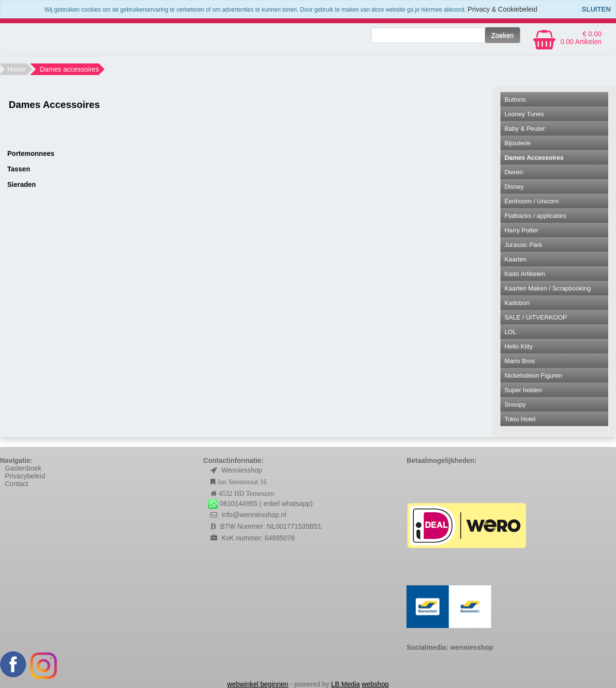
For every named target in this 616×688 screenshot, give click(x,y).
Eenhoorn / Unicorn (531, 201)
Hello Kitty (518, 346)
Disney (514, 187)
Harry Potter (521, 230)
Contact (16, 484)
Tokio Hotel (520, 419)
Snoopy (515, 405)
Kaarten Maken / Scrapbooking (548, 288)
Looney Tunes (524, 114)
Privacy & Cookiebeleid (502, 9)
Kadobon (517, 303)
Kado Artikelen (525, 274)
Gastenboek (23, 468)
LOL (510, 332)
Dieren (513, 172)
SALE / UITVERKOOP (535, 317)
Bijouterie (517, 143)
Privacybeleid (25, 476)
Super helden (523, 390)
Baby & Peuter (525, 129)
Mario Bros (519, 361)
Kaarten (515, 259)
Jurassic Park (523, 245)
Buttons (515, 99)
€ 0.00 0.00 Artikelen (581, 38)
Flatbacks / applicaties (535, 216)
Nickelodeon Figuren (533, 375)
